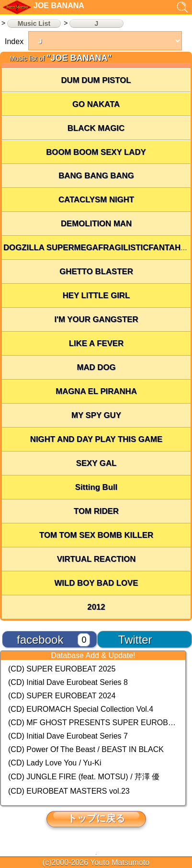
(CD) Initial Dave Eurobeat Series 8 (68, 682)
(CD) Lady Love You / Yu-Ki (55, 763)
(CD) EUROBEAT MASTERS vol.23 (69, 791)
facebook (40, 640)
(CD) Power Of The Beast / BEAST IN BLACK (86, 749)
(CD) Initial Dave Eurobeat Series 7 (68, 736)
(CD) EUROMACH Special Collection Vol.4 (81, 709)
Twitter (135, 640)
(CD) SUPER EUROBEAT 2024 (62, 696)
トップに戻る (96, 818)
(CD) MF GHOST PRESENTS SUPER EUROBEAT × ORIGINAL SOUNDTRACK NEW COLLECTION (93, 723)
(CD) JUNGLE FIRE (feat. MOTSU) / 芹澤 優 (84, 777)
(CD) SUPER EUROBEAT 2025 (62, 669)
